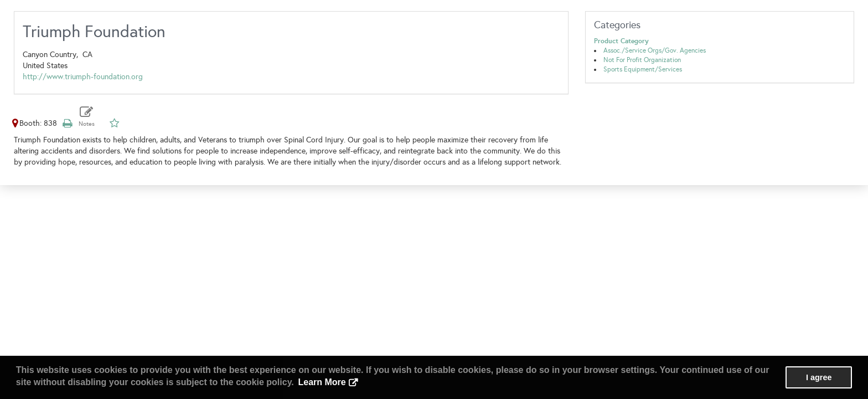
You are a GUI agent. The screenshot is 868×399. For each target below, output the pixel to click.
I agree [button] (819, 377)
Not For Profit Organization (642, 60)
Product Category (621, 41)
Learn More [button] (322, 382)
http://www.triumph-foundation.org (83, 77)
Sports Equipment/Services (643, 69)
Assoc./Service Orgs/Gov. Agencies (655, 50)
